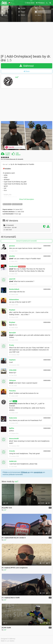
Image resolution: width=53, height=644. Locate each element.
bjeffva (12, 428)
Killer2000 (13, 370)
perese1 (12, 246)
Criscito (12, 451)
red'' (17, 77)
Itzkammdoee (14, 300)
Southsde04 (13, 266)
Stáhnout (27, 66)
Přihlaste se (25, 472)
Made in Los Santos (8, 641)
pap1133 (12, 279)
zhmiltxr (12, 256)
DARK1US (13, 461)
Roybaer (12, 310)
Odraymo (12, 380)
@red (11, 259)
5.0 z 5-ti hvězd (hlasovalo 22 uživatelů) (12, 159)
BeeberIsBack (14, 289)
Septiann (12, 360)
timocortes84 (14, 439)
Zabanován (22, 267)
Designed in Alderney (8, 639)
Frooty (12, 345)
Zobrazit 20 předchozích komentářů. (27, 241)
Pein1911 (12, 391)
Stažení (8, 155)
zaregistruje (38, 472)
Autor (15, 401)
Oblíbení (18, 155)
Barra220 (12, 333)
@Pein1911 (13, 404)
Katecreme (13, 418)
